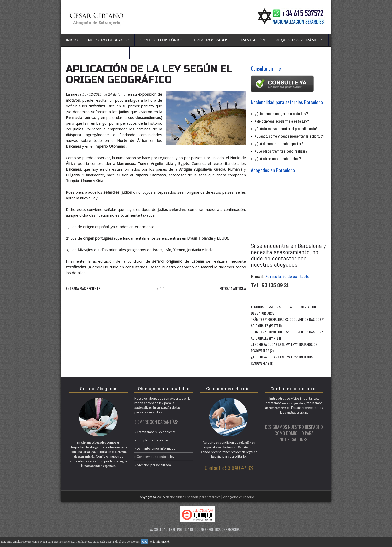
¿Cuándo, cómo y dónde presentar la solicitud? (289, 136)
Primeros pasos (211, 40)
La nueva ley (79, 52)
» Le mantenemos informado (155, 448)
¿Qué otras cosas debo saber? (278, 159)
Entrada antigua (233, 288)
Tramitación (252, 40)
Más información (160, 542)
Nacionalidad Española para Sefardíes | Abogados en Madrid (210, 497)
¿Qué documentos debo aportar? (279, 144)
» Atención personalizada (153, 465)
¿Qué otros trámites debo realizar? (281, 151)
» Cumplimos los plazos (151, 440)
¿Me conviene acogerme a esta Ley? (282, 121)
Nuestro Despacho (109, 40)
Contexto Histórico (162, 40)
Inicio (72, 40)
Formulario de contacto (287, 276)
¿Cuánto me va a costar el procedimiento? (286, 129)
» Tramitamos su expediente (155, 432)
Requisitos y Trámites (299, 40)
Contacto (114, 52)
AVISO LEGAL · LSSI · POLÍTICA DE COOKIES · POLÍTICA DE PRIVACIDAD (196, 529)
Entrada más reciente (83, 288)
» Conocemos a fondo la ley (154, 457)
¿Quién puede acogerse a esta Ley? (281, 114)
